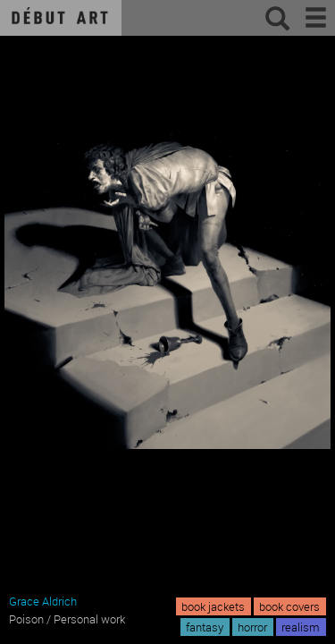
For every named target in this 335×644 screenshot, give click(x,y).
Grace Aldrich (43, 601)
